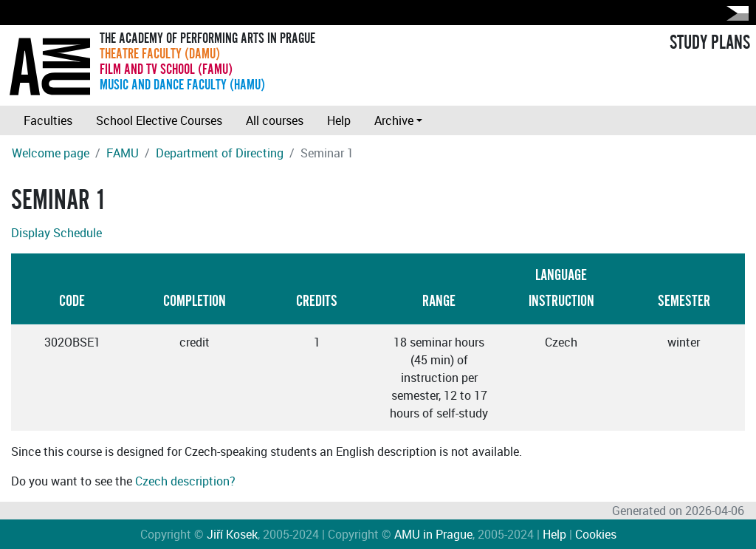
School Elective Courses (159, 120)
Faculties (48, 120)
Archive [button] (394, 120)
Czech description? (185, 481)
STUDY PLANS (710, 43)
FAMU (123, 153)
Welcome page (51, 153)
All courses (275, 120)
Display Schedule (56, 233)
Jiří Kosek (232, 534)
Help (339, 120)
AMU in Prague (433, 534)
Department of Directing (220, 153)
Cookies (596, 534)
